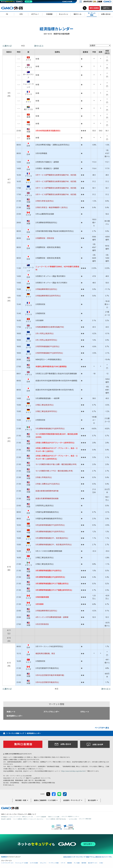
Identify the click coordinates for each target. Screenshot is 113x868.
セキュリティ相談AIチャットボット (70, 816)
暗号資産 (84, 863)
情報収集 (70, 863)
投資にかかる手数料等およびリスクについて (18, 754)
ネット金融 (77, 863)
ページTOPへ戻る (102, 728)
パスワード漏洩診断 (41, 817)
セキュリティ (43, 863)
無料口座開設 (94, 8)
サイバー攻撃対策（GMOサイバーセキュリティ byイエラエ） (29, 819)
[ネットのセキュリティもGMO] (17, 2)
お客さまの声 (95, 745)
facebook (54, 794)
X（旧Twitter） (85, 8)
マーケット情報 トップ (16, 733)
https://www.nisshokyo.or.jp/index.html (73, 771)
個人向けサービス (93, 863)
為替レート (11, 712)
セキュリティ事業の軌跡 (85, 819)
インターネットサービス (7, 863)
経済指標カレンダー (15, 716)
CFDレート (85, 712)
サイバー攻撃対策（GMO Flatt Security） (56, 819)
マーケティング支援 (54, 863)
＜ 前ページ (7, 46)
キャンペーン (64, 14)
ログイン (106, 8)
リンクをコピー (65, 794)
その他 (101, 863)
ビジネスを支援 (34, 863)
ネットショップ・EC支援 (22, 863)
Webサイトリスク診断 (54, 817)
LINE (59, 794)
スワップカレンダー (51, 712)
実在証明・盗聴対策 (6, 819)
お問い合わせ (63, 744)
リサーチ (63, 863)
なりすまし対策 (73, 819)
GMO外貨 (10, 808)
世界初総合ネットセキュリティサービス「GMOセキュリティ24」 (17, 817)
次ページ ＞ (39, 46)
